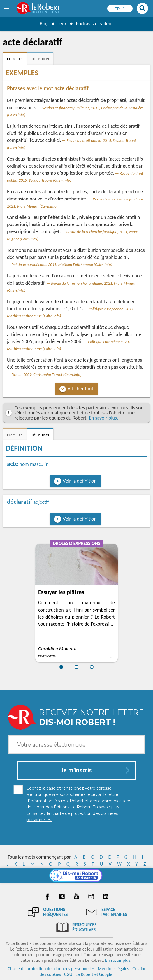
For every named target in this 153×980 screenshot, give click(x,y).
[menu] (7, 8)
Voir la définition (80, 481)
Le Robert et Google (94, 974)
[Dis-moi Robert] (77, 876)
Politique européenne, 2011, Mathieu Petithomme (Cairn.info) (62, 265)
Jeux (62, 24)
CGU (68, 974)
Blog (44, 24)
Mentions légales (113, 969)
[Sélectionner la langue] (120, 8)
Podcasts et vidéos (95, 24)
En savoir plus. (103, 418)
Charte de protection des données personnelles (51, 969)
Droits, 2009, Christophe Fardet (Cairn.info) (47, 375)
